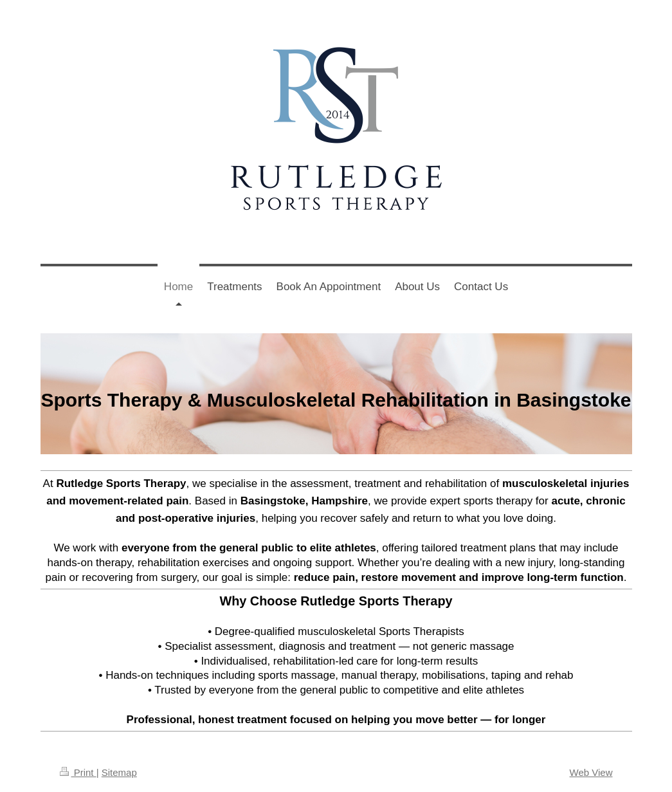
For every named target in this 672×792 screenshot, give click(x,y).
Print (78, 772)
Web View (591, 772)
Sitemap (119, 772)
